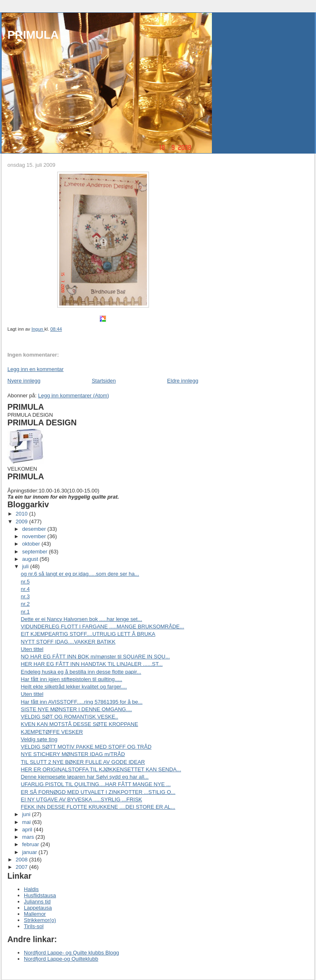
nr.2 (25, 604)
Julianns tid (37, 902)
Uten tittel (32, 649)
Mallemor (35, 914)
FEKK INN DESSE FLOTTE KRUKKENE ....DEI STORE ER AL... (98, 807)
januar (30, 852)
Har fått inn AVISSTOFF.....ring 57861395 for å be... (81, 702)
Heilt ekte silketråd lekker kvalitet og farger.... (74, 687)
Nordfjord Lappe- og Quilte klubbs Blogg (71, 953)
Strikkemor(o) (40, 920)
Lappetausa (38, 908)
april (28, 829)
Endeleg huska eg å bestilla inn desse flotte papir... (81, 672)
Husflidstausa (40, 895)
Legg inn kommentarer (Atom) (73, 395)
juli (26, 566)
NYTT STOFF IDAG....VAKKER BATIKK (68, 642)
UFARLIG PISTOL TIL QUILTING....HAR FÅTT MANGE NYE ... (95, 784)
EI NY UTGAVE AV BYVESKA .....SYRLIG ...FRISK (81, 799)
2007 (22, 867)
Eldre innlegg (183, 381)
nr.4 (25, 589)
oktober (32, 544)
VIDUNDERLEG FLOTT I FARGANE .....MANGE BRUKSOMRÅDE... (102, 626)
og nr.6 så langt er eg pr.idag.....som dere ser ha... (80, 574)
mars (29, 837)
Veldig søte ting (39, 739)
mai (27, 822)
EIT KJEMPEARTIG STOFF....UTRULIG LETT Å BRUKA (88, 634)
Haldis (31, 889)
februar (31, 844)
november (35, 536)
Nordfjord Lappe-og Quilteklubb (61, 959)
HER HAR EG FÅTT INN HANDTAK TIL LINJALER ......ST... (92, 664)
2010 (22, 514)
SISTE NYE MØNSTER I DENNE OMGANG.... (76, 709)
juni (27, 814)
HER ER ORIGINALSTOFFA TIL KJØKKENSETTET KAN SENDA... (101, 769)
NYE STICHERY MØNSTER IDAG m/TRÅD (73, 754)
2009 (22, 521)
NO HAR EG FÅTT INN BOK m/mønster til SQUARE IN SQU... (95, 657)
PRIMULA (33, 35)
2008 (22, 860)
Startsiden (104, 381)
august (31, 559)
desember (35, 529)
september (36, 552)
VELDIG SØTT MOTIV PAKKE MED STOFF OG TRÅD (86, 747)
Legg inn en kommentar (36, 369)
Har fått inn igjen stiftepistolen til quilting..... (71, 679)
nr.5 (25, 582)
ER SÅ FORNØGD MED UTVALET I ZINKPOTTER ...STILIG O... (98, 792)
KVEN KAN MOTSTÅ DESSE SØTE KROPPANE (79, 724)
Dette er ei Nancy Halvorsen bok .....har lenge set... (81, 619)
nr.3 (25, 596)
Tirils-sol (34, 926)
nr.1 (25, 612)
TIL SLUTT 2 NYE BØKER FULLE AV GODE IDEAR (83, 762)
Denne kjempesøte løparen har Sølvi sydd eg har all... (85, 777)
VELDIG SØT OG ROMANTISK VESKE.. (69, 717)
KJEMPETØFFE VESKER (52, 732)
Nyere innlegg (24, 381)
